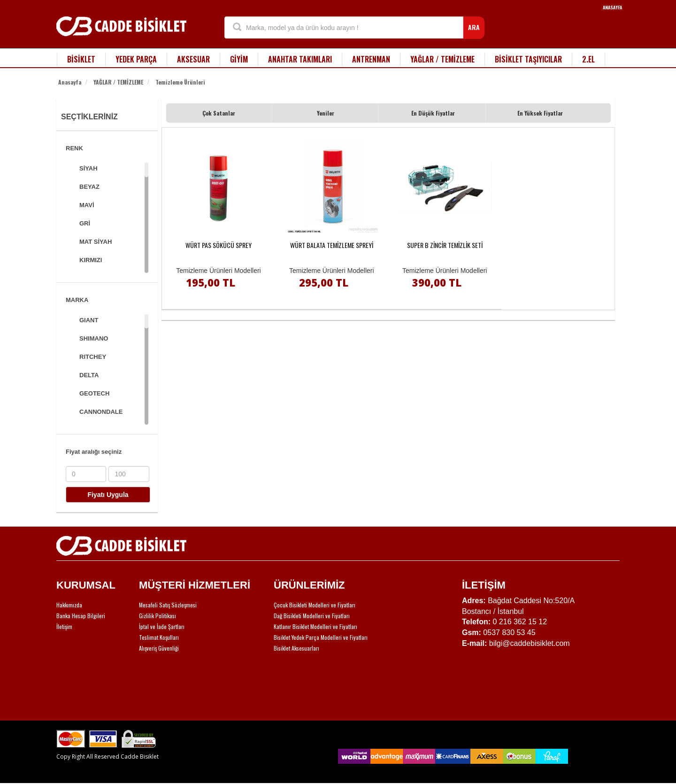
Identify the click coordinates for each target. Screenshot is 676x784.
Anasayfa (70, 82)
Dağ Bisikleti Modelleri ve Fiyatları (312, 616)
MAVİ (87, 205)
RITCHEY (93, 357)
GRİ (85, 223)
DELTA (89, 375)
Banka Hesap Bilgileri (81, 616)
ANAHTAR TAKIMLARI (300, 59)
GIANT (89, 320)
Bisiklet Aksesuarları (296, 648)
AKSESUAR (193, 59)
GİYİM (239, 59)
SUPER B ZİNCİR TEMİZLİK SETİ (445, 245)
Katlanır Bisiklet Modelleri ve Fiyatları (315, 626)
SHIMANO (94, 338)
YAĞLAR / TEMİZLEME (442, 59)
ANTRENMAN (371, 59)
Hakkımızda (69, 605)
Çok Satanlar (219, 113)
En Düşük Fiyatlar (433, 113)
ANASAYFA (612, 7)
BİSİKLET (81, 59)
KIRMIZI (91, 260)
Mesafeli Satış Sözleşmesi (168, 605)
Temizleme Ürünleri (180, 82)
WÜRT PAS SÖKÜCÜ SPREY (219, 245)
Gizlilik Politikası (157, 616)
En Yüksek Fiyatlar (540, 113)
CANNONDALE (101, 412)
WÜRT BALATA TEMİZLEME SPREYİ (332, 245)
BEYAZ (89, 187)
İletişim (64, 626)
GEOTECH (94, 393)
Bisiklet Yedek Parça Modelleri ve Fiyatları (321, 637)
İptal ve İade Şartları (162, 626)
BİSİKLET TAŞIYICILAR (528, 59)
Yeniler (326, 113)
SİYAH (88, 168)
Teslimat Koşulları (159, 637)
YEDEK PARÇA (136, 59)
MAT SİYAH (96, 242)
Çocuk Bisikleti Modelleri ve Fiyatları (315, 605)
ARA (474, 27)
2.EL (588, 59)
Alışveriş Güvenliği (159, 648)
